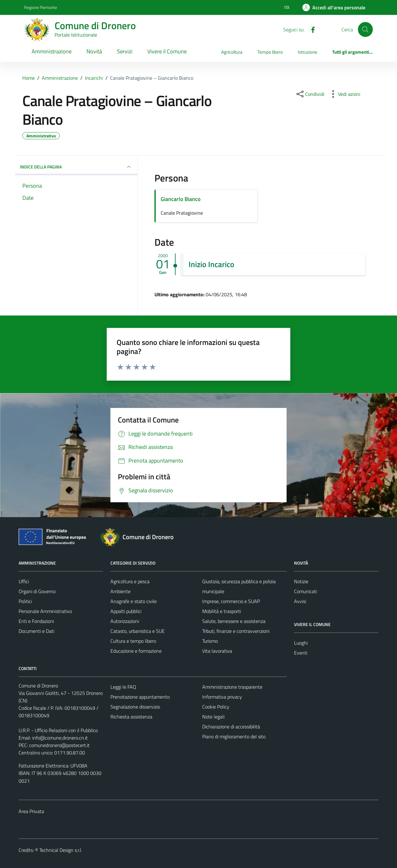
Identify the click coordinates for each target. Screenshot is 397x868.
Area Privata (31, 811)
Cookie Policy (216, 707)
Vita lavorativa (217, 651)
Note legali (213, 717)
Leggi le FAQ (123, 687)
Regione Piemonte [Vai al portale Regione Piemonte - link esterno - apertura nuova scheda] (41, 7)
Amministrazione (52, 51)
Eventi (301, 653)
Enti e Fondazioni (36, 621)
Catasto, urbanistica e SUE (138, 631)
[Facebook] (310, 29)
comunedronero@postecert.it (59, 745)
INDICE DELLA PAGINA (76, 167)
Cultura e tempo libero (133, 641)
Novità (94, 51)
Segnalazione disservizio (135, 707)
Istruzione (308, 52)
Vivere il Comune (167, 51)
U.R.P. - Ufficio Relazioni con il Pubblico (58, 730)
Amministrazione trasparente (232, 687)
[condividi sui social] (310, 94)
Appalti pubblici (126, 611)
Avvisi (300, 601)
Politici (25, 601)
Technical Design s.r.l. (61, 850)
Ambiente (120, 591)
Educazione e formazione (136, 651)
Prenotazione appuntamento (140, 697)
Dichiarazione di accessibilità (231, 727)
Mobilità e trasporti (222, 611)
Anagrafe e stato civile (134, 601)
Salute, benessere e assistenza (234, 621)
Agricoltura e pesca (130, 581)
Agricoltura (232, 52)
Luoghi (301, 643)
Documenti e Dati (36, 631)
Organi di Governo (37, 591)
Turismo (210, 641)
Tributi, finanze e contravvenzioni (236, 631)
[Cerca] (365, 29)
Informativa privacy (222, 697)
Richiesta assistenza (131, 717)
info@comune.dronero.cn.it (60, 738)
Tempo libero (270, 52)
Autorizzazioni (125, 621)
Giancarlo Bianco (181, 199)
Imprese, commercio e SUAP (231, 601)
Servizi (125, 51)
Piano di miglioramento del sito (234, 736)
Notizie (301, 581)
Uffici (24, 581)
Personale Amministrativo (45, 611)
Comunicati (306, 591)
